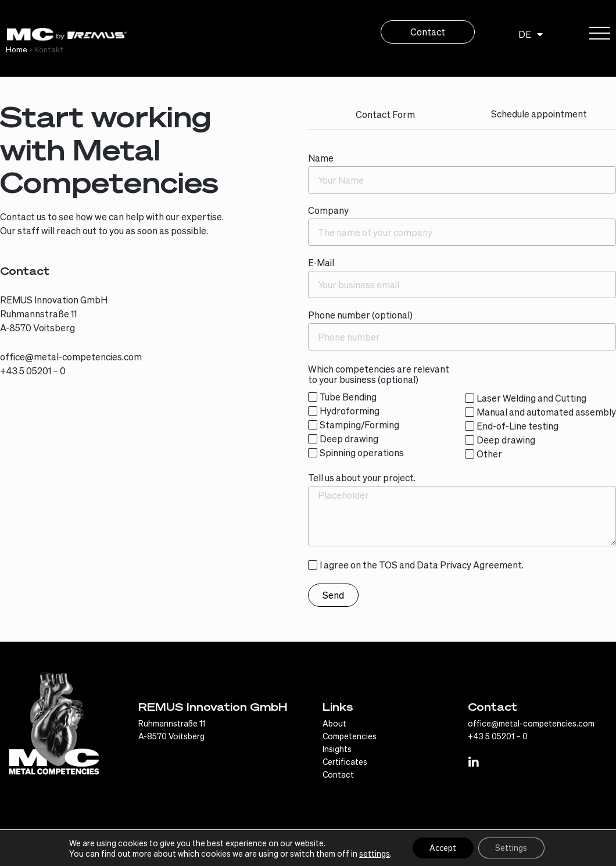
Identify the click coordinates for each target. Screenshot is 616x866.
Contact (338, 774)
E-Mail (321, 263)
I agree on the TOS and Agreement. (422, 565)
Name (321, 158)
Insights (337, 749)
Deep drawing (349, 439)
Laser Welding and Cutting (531, 398)
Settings (512, 848)
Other (489, 454)
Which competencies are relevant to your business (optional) (379, 375)
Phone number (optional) (360, 315)
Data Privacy (444, 565)
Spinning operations (362, 452)
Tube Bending (348, 397)
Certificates (345, 761)
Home (17, 49)
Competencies (350, 736)
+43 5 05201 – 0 (33, 371)
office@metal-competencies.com (71, 357)
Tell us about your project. (362, 478)
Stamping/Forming (359, 425)
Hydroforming (350, 411)
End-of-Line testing (517, 426)
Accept (443, 848)
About (334, 723)
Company (328, 211)
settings (373, 853)
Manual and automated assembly (546, 412)
